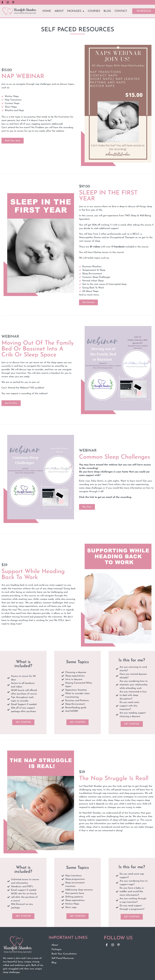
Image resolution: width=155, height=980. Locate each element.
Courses (94, 11)
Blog (107, 11)
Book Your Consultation (64, 954)
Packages (76, 11)
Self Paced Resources (63, 958)
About (59, 11)
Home (47, 11)
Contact (121, 11)
